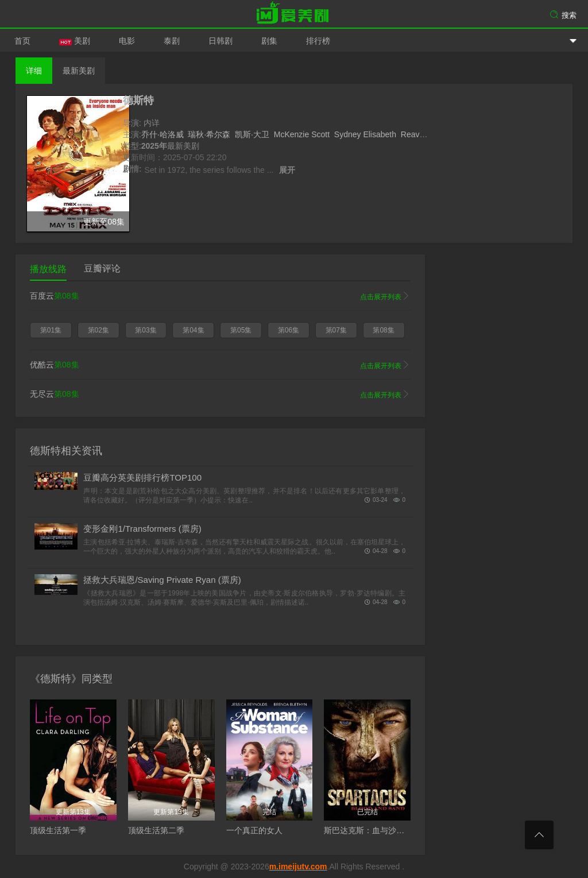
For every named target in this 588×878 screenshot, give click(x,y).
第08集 (383, 330)
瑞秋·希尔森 (209, 134)
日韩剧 (220, 41)
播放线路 (48, 269)
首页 (22, 41)
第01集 (51, 330)
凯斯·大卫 (252, 134)
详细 (34, 71)
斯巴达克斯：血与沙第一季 (372, 830)
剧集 (269, 41)
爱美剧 (294, 14)
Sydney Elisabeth (365, 134)
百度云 (220, 296)
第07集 (336, 330)
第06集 (289, 330)
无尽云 (220, 394)
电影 (127, 41)
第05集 (241, 330)
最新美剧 (79, 71)
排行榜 (318, 41)
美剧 (75, 41)
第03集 (146, 330)
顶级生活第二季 (156, 830)
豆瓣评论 (102, 268)
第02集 (98, 330)
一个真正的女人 (254, 830)
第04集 (193, 330)
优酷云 (220, 365)
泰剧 (172, 41)
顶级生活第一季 (58, 830)
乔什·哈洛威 (163, 134)
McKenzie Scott (302, 134)
